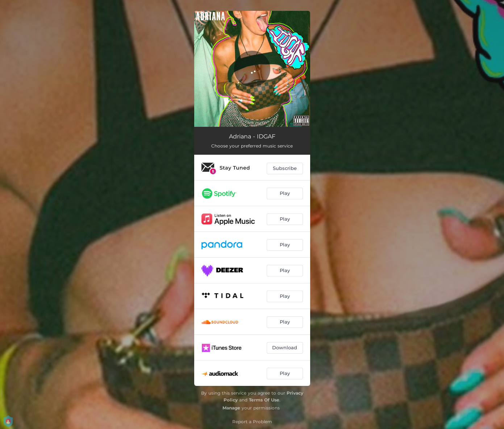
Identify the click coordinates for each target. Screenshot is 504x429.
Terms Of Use (264, 400)
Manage (231, 408)
